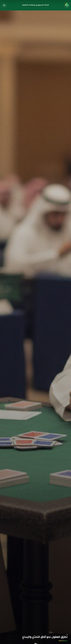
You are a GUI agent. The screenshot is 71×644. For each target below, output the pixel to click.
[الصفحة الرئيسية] (67, 5)
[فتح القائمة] (4, 5)
